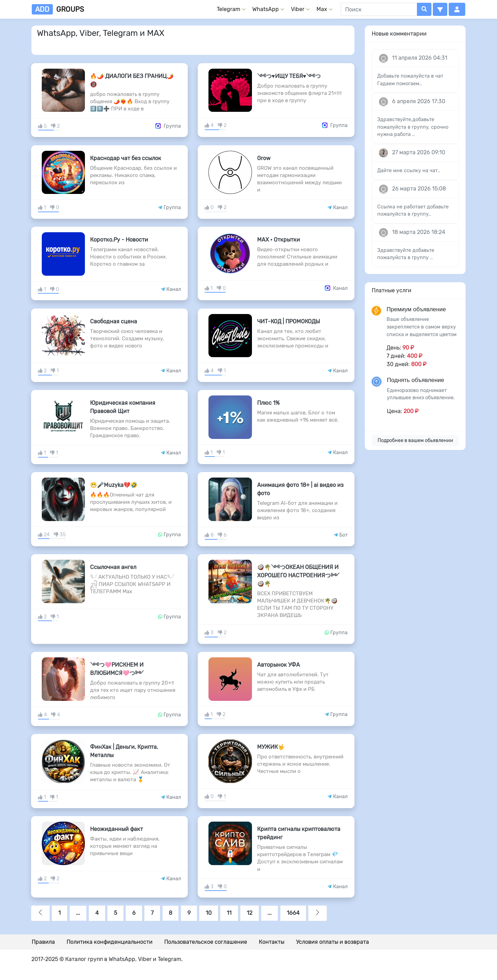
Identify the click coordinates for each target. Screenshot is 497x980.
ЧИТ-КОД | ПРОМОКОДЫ (289, 321)
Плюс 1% (268, 403)
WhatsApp (266, 9)
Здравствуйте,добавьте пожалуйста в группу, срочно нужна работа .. (413, 127)
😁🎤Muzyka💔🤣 (114, 485)
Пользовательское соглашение (206, 942)
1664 (293, 913)
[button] (440, 9)
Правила (43, 942)
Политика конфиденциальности (110, 942)
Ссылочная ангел (113, 567)
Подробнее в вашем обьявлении (415, 440)
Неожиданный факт (116, 829)
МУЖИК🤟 (271, 747)
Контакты (272, 942)
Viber (298, 9)
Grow (264, 158)
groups (58, 9)
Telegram (228, 9)
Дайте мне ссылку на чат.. (409, 171)
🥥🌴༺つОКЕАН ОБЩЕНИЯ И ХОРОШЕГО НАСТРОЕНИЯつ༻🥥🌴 (298, 575)
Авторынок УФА (279, 665)
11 (229, 913)
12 (250, 913)
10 (209, 913)
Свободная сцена (114, 321)
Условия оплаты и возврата (333, 942)
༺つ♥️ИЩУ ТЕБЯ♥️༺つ (289, 76)
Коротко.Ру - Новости (119, 240)
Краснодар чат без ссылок (126, 158)
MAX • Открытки (279, 240)
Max (322, 9)
